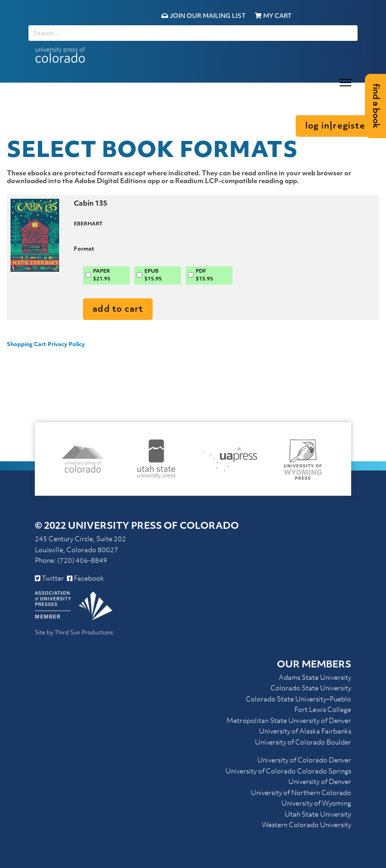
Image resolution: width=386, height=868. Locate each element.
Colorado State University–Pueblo (298, 700)
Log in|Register (337, 126)
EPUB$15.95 (153, 275)
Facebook (85, 579)
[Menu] (345, 83)
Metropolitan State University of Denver (289, 721)
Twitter (50, 579)
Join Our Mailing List (204, 16)
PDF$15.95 (204, 275)
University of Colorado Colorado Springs (288, 772)
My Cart (273, 16)
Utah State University (318, 815)
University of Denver (320, 782)
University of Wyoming (316, 804)
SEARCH (28, 25)
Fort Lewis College (323, 710)
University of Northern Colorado (301, 793)
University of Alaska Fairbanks (305, 732)
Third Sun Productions (84, 633)
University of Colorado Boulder (303, 743)
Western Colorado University (306, 826)
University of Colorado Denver (304, 761)
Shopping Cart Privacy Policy (46, 345)
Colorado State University (311, 689)
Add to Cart (118, 310)
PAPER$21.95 (102, 275)
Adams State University (315, 678)
